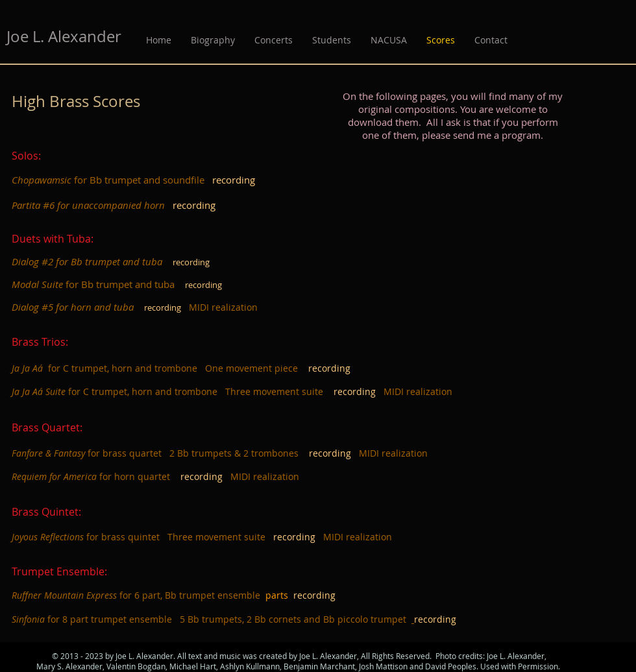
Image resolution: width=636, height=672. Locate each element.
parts (279, 595)
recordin (327, 453)
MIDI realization (223, 307)
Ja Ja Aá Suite (39, 391)
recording (355, 391)
